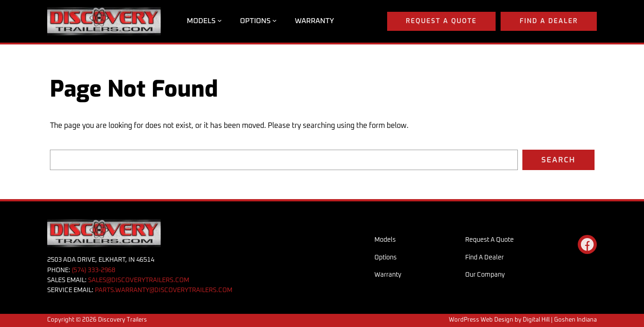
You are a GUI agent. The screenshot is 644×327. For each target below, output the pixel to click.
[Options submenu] (275, 20)
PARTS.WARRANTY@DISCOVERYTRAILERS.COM (164, 290)
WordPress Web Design (481, 320)
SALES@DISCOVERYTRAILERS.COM (139, 280)
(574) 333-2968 (93, 270)
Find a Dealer (549, 21)
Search (558, 160)
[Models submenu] (220, 20)
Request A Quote (441, 21)
